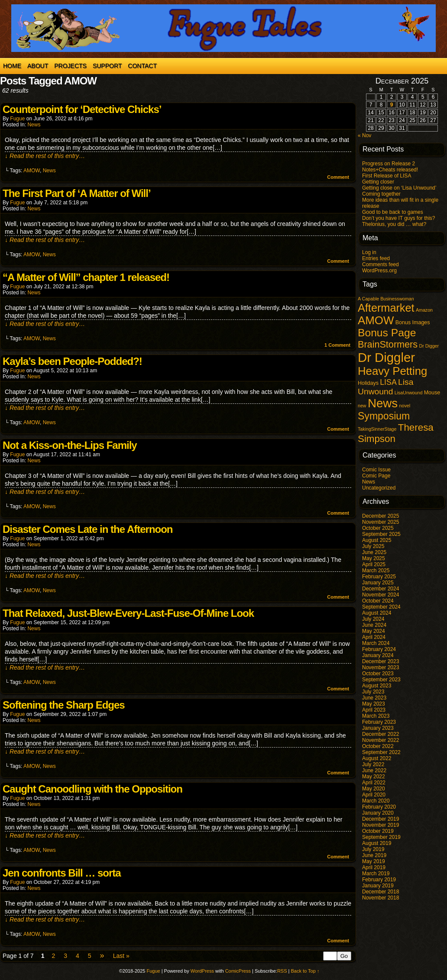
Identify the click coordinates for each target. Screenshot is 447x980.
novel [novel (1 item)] (405, 406)
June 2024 (374, 625)
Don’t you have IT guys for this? (399, 218)
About (38, 66)
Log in (369, 252)
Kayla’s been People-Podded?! (72, 361)
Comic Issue (376, 470)
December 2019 (381, 819)
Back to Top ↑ (305, 971)
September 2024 (381, 607)
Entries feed (376, 258)
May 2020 (374, 789)
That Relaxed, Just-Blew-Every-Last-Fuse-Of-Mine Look (128, 613)
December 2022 (381, 734)
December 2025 (381, 516)
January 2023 (378, 728)
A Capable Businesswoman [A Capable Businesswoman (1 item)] (386, 299)
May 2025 (374, 558)
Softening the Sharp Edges (64, 705)
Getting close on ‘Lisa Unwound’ (399, 188)
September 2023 (381, 680)
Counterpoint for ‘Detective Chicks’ (82, 109)
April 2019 (374, 867)
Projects (70, 66)
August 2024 (377, 613)
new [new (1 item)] (362, 406)
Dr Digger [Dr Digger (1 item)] (429, 346)
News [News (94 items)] (383, 403)
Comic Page (376, 476)
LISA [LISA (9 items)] (388, 382)
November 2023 (381, 667)
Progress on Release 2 (389, 164)
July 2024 (373, 619)
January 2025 (378, 583)
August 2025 (377, 540)
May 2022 (374, 777)
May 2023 (374, 704)
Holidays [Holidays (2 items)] (368, 383)
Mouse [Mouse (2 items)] (432, 393)
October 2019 (378, 831)
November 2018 (381, 898)
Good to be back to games (393, 212)
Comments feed (381, 264)
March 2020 (376, 801)
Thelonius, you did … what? (394, 224)
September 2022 (381, 752)
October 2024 (378, 601)
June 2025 (374, 552)
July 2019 (373, 849)
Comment (338, 177)
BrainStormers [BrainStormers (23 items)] (388, 344)
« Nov (364, 135)
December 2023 (381, 661)
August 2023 (377, 686)
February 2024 (379, 649)
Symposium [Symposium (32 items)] (384, 416)
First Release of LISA (387, 176)
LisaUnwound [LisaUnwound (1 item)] (409, 393)
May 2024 (374, 631)
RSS (282, 971)
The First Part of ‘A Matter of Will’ (77, 193)
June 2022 (374, 770)
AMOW (32, 171)
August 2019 (377, 843)
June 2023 (374, 698)
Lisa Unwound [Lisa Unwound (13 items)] (385, 387)
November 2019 (381, 825)
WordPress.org (379, 271)
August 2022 (377, 758)
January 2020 (378, 813)
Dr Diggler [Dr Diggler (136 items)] (386, 357)
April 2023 (374, 710)
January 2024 (378, 655)
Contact (142, 66)
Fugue (17, 119)
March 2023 (376, 716)
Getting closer (378, 182)
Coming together (381, 194)
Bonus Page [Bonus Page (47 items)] (387, 333)
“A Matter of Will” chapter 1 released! (86, 277)
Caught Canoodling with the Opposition (92, 789)
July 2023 (373, 692)
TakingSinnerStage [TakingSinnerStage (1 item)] (377, 429)
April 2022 (374, 783)
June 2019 (374, 855)
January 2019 (378, 886)
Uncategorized (379, 488)
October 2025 (378, 528)
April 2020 (374, 795)
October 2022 (378, 746)
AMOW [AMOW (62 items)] (376, 320)
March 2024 (376, 643)
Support (107, 66)
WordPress (202, 971)
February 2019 (379, 880)
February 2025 (379, 577)
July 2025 (373, 546)
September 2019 (381, 837)
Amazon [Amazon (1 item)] (424, 310)
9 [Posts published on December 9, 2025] (392, 105)
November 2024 (381, 595)
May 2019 (374, 861)
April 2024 (374, 637)
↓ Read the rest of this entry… (45, 156)
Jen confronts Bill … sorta (62, 873)
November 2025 (381, 522)
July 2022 (373, 764)
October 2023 (378, 674)
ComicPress (238, 971)
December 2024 (381, 589)
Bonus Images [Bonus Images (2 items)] (413, 322)
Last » (121, 956)
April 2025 (374, 564)
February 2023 (379, 722)
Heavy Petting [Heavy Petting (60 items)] (392, 371)
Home (12, 66)
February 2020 (379, 807)
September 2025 (381, 534)
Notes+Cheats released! (390, 170)
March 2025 (376, 571)
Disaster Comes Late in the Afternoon (88, 529)
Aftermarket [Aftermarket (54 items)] (386, 308)
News (34, 125)
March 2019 (376, 874)
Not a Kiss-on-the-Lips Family (70, 445)
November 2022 (381, 740)
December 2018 (381, 892)
